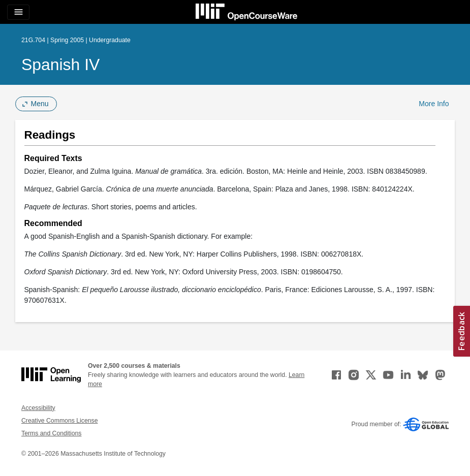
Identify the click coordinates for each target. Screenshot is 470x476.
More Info (434, 104)
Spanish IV (60, 65)
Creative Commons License (59, 421)
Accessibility (38, 408)
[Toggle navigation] (18, 12)
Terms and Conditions (51, 433)
